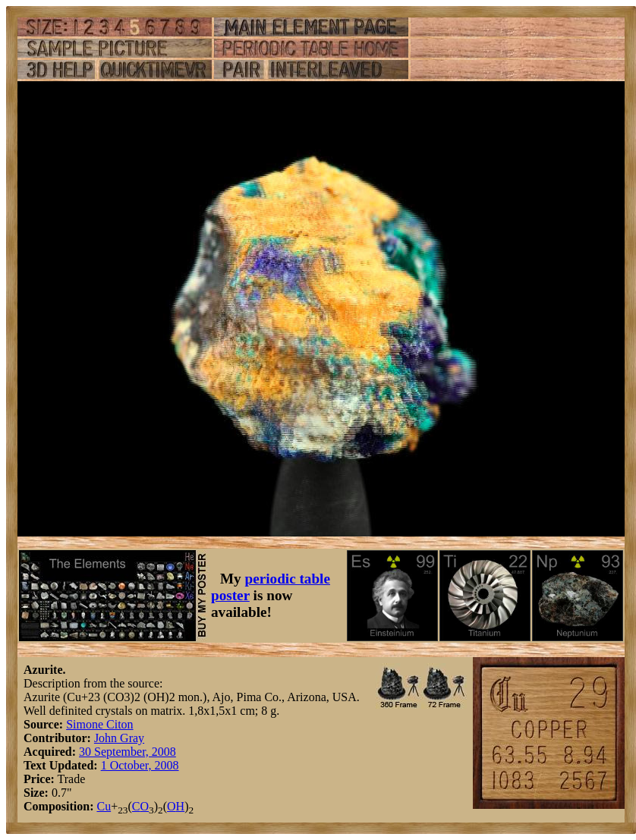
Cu (104, 806)
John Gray (119, 738)
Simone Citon (99, 724)
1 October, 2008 (140, 765)
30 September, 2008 (128, 752)
